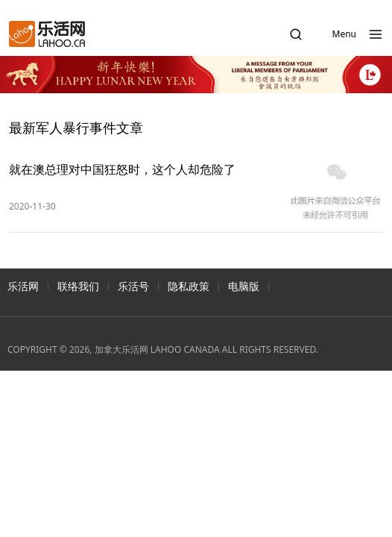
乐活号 (133, 286)
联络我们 (78, 286)
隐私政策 (189, 286)
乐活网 (23, 286)
